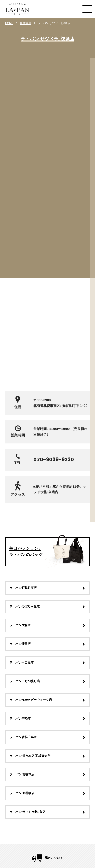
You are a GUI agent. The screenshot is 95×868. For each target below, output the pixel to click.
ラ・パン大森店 (20, 625)
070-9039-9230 (54, 470)
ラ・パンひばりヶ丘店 (25, 607)
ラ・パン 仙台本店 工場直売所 (30, 756)
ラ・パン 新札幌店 (22, 793)
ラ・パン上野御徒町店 (25, 681)
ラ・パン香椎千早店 (23, 737)
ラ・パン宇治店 (20, 719)
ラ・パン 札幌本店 (22, 775)
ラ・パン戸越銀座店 (23, 588)
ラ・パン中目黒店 (22, 663)
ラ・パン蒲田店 (20, 644)
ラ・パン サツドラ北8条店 (27, 812)
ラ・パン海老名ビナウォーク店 (31, 700)
